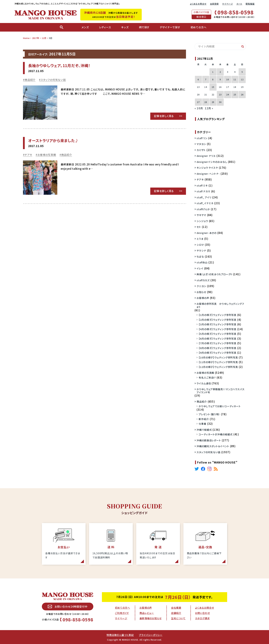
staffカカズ (203, 280)
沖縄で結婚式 (204, 430)
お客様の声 (203, 298)
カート (239, 4)
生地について (178, 618)
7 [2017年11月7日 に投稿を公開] (206, 79)
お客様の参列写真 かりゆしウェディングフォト (220, 305)
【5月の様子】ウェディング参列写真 (218, 334)
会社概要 (176, 608)
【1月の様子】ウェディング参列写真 (218, 315)
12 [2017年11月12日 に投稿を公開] (242, 79)
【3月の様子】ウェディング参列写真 (218, 324)
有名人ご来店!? (207, 378)
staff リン (202, 138)
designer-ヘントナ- (208, 174)
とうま (200, 239)
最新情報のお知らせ (151, 618)
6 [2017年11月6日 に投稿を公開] (198, 79)
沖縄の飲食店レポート (209, 440)
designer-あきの (207, 233)
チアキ (28, 155)
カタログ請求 (202, 618)
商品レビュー (147, 613)
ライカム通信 (204, 383)
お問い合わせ (202, 613)
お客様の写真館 (47, 155)
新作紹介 (204, 419)
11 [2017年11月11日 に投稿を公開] (235, 79)
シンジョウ (202, 221)
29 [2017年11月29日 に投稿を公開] (213, 102)
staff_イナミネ (205, 203)
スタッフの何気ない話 (53, 80)
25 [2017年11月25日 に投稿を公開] (235, 94)
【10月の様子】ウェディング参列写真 (218, 357)
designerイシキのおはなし (212, 162)
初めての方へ (122, 608)
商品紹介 (30, 80)
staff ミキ (202, 185)
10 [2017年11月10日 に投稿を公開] (228, 79)
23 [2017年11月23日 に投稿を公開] (220, 94)
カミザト (201, 150)
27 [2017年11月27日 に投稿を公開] (198, 102)
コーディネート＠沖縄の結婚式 (216, 434)
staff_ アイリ (204, 197)
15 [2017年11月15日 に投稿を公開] (213, 87)
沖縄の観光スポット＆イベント (213, 446)
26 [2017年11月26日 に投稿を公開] (242, 94)
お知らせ (201, 292)
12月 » (209, 108)
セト (199, 227)
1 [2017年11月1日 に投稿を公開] (213, 72)
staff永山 (202, 262)
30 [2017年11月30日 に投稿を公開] (220, 102)
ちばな (200, 257)
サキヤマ (201, 215)
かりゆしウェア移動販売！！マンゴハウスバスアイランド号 (221, 391)
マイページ (228, 4)
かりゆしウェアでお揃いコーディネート (220, 406)
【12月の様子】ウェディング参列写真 (218, 367)
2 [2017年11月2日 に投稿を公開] (220, 72)
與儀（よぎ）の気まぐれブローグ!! (214, 274)
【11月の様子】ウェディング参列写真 (218, 362)
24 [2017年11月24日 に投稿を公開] (228, 94)
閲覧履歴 (250, 4)
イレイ (200, 268)
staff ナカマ (203, 191)
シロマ (200, 245)
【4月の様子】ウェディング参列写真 (218, 329)
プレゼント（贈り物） (209, 414)
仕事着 (203, 424)
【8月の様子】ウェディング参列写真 (218, 348)
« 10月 (199, 108)
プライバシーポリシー (151, 635)
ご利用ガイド (122, 613)
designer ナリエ (206, 156)
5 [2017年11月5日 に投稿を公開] (242, 72)
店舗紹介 (176, 613)
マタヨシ (201, 144)
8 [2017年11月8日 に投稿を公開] (213, 79)
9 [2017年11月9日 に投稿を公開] (220, 79)
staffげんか (203, 209)
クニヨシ (201, 286)
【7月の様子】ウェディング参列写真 (218, 343)
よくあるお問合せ (198, 4)
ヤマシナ (201, 251)
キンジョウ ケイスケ (207, 168)
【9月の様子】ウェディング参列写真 (218, 353)
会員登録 (214, 4)
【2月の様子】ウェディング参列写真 (218, 320)
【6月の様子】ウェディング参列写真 (218, 339)
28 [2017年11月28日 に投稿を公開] (206, 102)
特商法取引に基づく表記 (120, 635)
